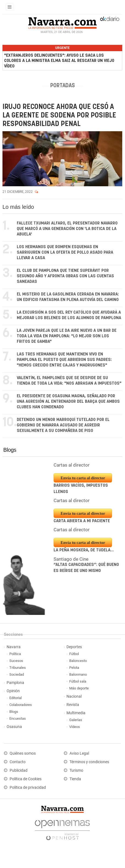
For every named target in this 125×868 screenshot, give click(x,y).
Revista (73, 705)
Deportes (74, 647)
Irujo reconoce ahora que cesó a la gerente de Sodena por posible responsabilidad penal (59, 115)
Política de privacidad (28, 788)
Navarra (14, 647)
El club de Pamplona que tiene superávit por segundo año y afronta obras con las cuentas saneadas (65, 276)
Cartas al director (72, 465)
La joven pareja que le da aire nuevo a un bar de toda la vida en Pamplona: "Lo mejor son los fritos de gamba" (67, 336)
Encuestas (18, 718)
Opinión (13, 691)
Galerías (76, 720)
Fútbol (74, 654)
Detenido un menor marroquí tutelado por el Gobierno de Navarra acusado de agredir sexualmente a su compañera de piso (63, 425)
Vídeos (75, 727)
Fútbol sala (78, 681)
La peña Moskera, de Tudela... (84, 550)
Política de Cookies (26, 779)
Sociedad (17, 674)
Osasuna (14, 727)
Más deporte (79, 688)
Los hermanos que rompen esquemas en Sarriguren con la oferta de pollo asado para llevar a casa (65, 252)
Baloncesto (78, 661)
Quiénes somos (23, 753)
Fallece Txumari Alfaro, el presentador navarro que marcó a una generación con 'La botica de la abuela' (67, 229)
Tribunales (18, 668)
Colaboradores (21, 705)
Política (15, 654)
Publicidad (19, 770)
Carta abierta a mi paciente (82, 521)
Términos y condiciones (89, 762)
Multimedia (76, 713)
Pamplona (15, 683)
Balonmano (78, 674)
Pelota (74, 668)
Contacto (18, 762)
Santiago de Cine (71, 559)
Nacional (74, 696)
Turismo (76, 770)
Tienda (75, 779)
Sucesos (16, 661)
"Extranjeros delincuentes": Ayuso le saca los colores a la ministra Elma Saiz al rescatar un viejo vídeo (59, 61)
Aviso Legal (79, 753)
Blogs (10, 450)
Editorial (16, 698)
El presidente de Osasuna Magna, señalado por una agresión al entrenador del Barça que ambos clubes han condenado (68, 402)
